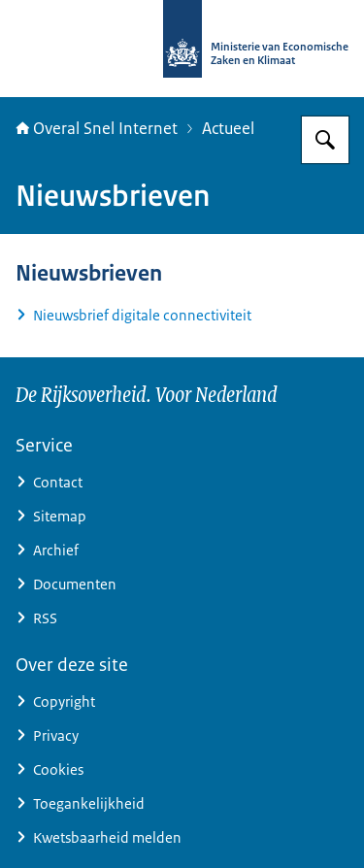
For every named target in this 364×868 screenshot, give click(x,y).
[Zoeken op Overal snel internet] (325, 140)
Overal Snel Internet (97, 128)
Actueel (228, 128)
